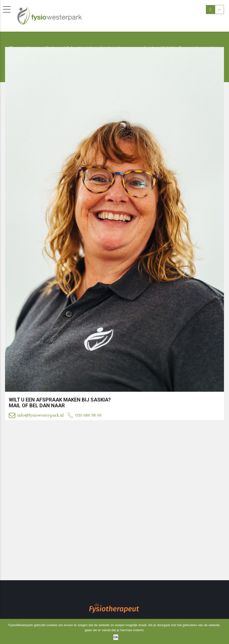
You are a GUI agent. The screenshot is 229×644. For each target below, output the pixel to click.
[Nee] (223, 631)
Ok (116, 637)
